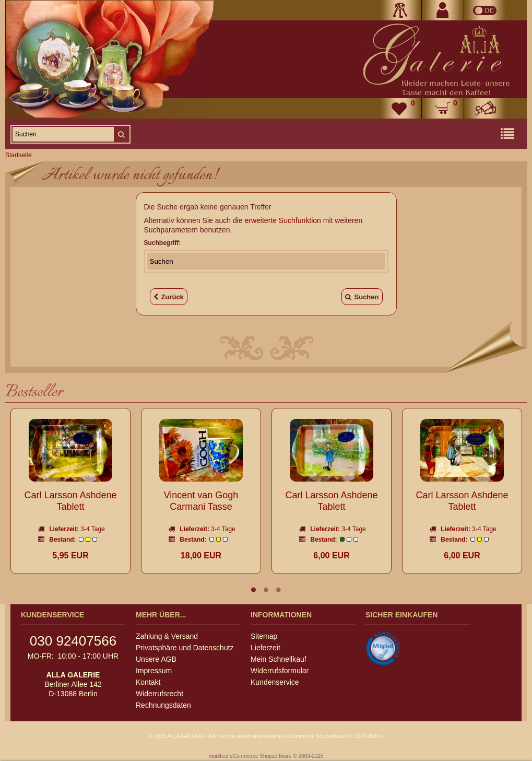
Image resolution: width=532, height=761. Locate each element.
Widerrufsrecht (159, 694)
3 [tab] (279, 590)
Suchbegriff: (163, 243)
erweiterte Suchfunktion (283, 220)
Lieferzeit (265, 648)
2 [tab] (266, 590)
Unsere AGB (156, 659)
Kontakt (148, 682)
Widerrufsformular (280, 671)
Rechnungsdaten (163, 705)
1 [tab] (254, 590)
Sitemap (264, 636)
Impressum (154, 671)
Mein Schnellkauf (279, 659)
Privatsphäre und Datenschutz (185, 648)
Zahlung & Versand (167, 636)
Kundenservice (275, 682)
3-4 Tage (92, 529)
